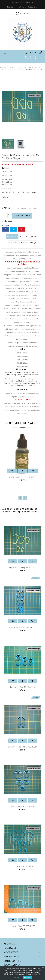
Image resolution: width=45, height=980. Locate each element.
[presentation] (20, 498)
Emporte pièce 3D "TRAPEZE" (23, 926)
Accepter (27, 977)
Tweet (14, 229)
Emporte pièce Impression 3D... (23, 568)
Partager (5, 229)
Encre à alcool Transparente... (22, 477)
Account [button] (33, 7)
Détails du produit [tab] (29, 236)
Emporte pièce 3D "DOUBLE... (22, 807)
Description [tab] (12, 236)
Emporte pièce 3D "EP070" (22, 866)
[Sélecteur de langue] (12, 7)
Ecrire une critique (27, 192)
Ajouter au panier (22, 216)
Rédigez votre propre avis (22, 243)
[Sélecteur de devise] (23, 7)
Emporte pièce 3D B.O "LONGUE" (23, 747)
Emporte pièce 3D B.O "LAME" (23, 627)
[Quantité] (5, 216)
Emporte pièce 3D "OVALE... (23, 687)
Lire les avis (9, 192)
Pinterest (22, 229)
